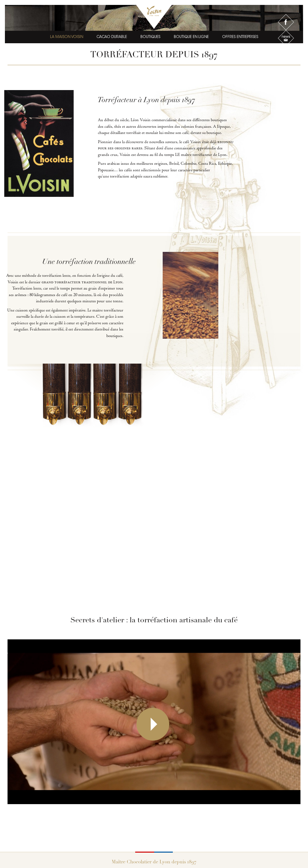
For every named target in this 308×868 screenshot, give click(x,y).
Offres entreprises (240, 35)
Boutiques (150, 35)
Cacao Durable (112, 35)
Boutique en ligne (191, 35)
